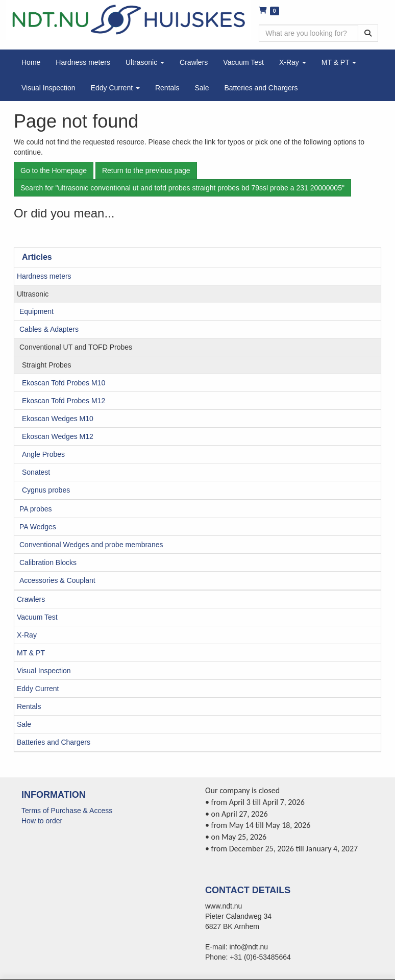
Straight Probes (47, 365)
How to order (42, 821)
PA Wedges (38, 527)
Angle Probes (43, 454)
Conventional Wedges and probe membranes (91, 545)
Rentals (29, 706)
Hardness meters (44, 276)
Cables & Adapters (49, 329)
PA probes (36, 509)
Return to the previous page (146, 170)
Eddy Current (38, 689)
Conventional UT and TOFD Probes (76, 347)
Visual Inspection (44, 671)
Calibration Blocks (48, 562)
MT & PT (31, 653)
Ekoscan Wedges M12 (58, 436)
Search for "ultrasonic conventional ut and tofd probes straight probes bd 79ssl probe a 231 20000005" (182, 188)
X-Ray (27, 635)
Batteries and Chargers (54, 742)
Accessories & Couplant (57, 580)
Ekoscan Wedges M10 (58, 419)
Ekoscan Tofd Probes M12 (64, 401)
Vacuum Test (37, 617)
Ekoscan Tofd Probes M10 (64, 383)
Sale (24, 724)
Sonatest (36, 472)
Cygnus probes (46, 490)
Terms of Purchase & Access (67, 811)
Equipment (36, 311)
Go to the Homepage (54, 170)
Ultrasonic (33, 294)
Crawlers (31, 599)
